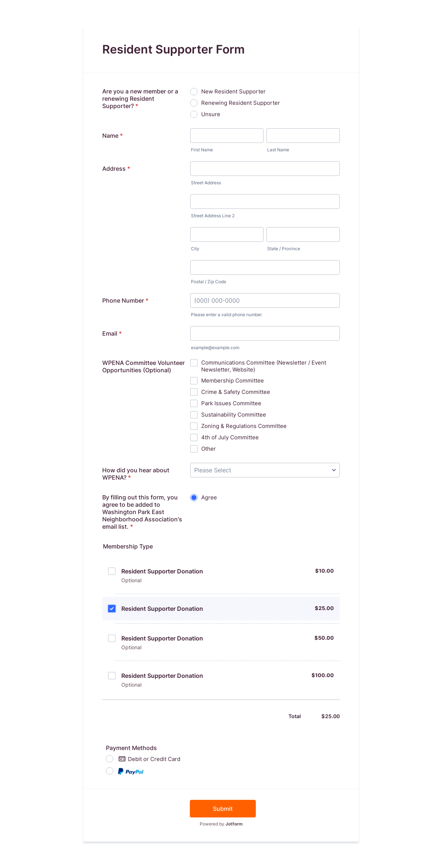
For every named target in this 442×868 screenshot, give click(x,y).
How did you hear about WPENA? (136, 474)
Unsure (211, 114)
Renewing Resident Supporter (241, 103)
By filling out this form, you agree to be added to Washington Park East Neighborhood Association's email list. (142, 512)
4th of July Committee (230, 437)
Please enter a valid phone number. (227, 315)
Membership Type (128, 546)
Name (113, 136)
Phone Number (125, 300)
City (195, 249)
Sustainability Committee (234, 415)
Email (112, 333)
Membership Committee (233, 381)
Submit (223, 809)
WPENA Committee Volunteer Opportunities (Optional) (143, 366)
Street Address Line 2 (213, 216)
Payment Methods (131, 748)
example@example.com (215, 348)
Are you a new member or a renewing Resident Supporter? (140, 99)
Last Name (278, 150)
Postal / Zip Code (209, 282)
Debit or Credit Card (149, 759)
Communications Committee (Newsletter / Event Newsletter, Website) (264, 366)
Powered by (221, 824)
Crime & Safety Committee (236, 392)
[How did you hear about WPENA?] (265, 470)
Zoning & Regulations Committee (244, 426)
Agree (209, 497)
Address (116, 169)
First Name (202, 150)
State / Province (284, 249)
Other (209, 449)
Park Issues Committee (231, 403)
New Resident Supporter (233, 91)
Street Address (206, 183)
